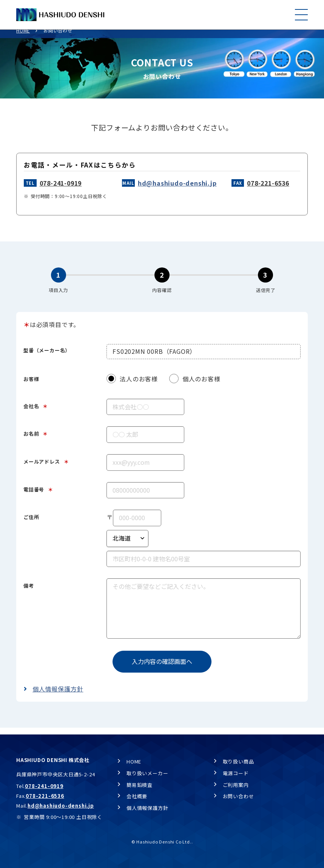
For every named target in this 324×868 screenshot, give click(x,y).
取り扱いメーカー (147, 773)
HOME (23, 37)
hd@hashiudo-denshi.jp (177, 190)
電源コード (236, 773)
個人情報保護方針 (58, 696)
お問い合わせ (238, 796)
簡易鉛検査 (140, 785)
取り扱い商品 (238, 761)
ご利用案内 (236, 785)
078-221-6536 (268, 190)
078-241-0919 (61, 190)
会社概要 (137, 796)
